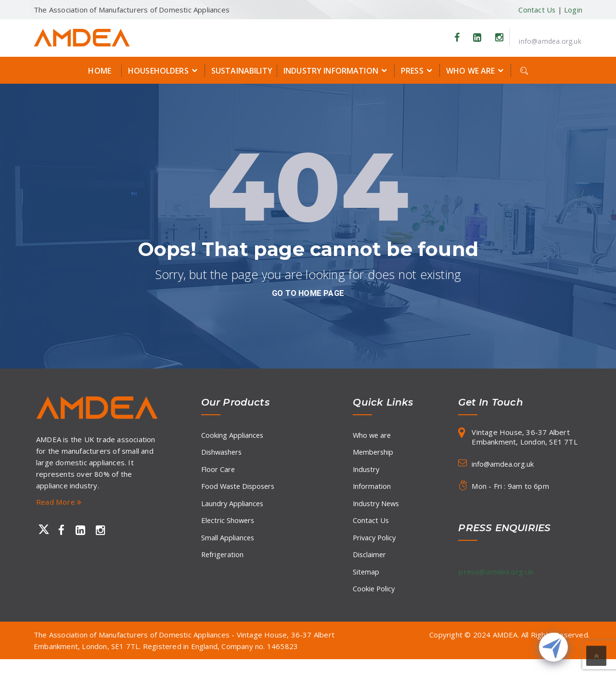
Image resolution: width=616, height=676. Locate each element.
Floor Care (218, 473)
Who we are (476, 70)
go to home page (308, 293)
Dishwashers (223, 455)
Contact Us (537, 10)
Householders (164, 70)
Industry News (377, 511)
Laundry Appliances (233, 511)
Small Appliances (228, 548)
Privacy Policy (375, 548)
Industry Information (337, 70)
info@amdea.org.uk (550, 41)
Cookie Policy (374, 605)
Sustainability (242, 71)
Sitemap (366, 586)
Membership (374, 455)
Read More (59, 502)
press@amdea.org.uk (497, 572)
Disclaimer (370, 567)
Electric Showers (229, 530)
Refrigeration (223, 567)
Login (573, 10)
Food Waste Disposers (239, 492)
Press (418, 70)
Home (100, 71)
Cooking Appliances (233, 436)
